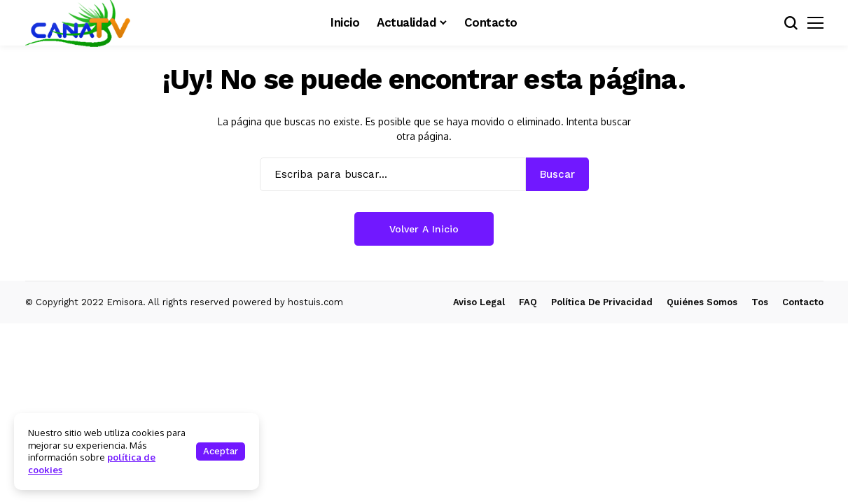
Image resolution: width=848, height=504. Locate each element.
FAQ (528, 302)
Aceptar (221, 451)
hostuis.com (315, 302)
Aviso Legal (479, 302)
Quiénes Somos (702, 302)
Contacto (803, 302)
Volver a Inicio (424, 229)
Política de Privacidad (602, 302)
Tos (760, 302)
